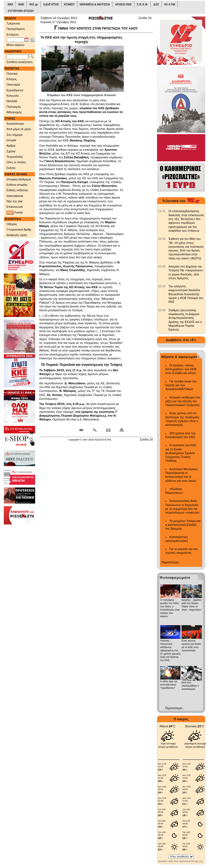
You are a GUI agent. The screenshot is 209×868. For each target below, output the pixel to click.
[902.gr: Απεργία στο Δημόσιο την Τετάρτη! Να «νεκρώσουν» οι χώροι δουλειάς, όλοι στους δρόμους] (162, 266)
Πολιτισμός (14, 107)
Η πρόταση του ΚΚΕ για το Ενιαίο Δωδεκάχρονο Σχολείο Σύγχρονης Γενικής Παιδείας (181, 453)
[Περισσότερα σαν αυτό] (95, 430)
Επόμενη (13, 34)
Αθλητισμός (14, 112)
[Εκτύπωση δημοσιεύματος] (119, 430)
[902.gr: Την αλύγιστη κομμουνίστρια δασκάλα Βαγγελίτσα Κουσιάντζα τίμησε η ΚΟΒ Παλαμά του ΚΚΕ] (162, 286)
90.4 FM (170, 4)
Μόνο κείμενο (16, 45)
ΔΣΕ (156, 4)
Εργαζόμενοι (15, 90)
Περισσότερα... (171, 562)
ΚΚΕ (10, 4)
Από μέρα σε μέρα (19, 129)
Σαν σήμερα (14, 135)
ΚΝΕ (21, 4)
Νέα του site (15, 201)
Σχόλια (11, 151)
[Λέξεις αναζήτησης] (17, 57)
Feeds (15, 213)
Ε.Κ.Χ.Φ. (142, 4)
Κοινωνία (13, 96)
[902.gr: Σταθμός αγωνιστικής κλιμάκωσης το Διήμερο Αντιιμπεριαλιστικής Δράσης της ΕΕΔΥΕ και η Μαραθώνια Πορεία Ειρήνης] (162, 310)
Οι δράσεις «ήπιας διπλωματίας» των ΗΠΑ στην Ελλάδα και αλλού (181, 369)
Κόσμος (12, 79)
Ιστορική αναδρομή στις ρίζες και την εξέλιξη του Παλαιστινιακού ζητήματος (183, 401)
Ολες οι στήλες (16, 162)
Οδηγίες (12, 224)
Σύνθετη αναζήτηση (19, 62)
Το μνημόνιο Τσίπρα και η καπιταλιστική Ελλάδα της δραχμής (183, 525)
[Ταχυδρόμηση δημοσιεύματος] (108, 430)
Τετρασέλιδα (15, 157)
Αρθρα (11, 146)
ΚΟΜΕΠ (69, 4)
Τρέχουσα (13, 23)
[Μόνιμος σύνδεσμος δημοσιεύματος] (83, 430)
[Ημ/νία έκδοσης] (16, 40)
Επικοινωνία (15, 207)
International (15, 196)
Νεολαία (12, 101)
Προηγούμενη (16, 29)
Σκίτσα (11, 168)
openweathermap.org (191, 861)
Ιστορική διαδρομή (19, 179)
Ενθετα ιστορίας (17, 185)
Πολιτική (12, 74)
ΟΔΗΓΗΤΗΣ (51, 4)
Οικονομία (13, 84)
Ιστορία (11, 140)
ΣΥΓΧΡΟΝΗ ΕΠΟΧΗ (21, 11)
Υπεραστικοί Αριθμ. (19, 229)
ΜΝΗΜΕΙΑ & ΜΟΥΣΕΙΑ (95, 4)
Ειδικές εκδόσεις (17, 190)
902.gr (33, 4)
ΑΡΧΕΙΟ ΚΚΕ (123, 4)
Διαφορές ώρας (17, 235)
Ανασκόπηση (15, 124)
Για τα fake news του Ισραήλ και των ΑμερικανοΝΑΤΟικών (181, 385)
